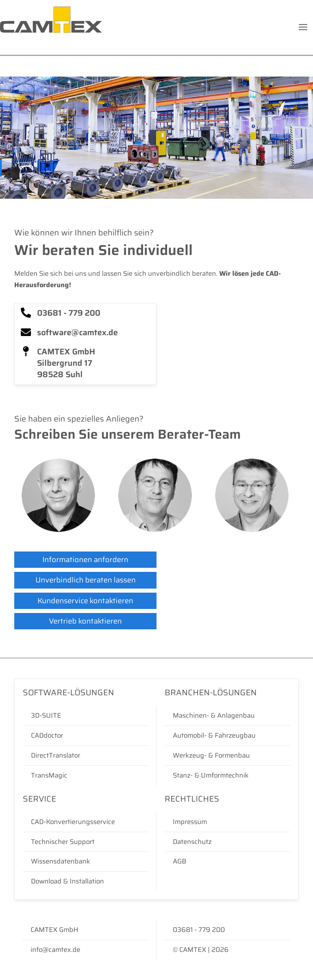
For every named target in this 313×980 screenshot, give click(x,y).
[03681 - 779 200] (85, 313)
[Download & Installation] (85, 881)
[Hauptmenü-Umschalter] (303, 27)
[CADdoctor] (85, 736)
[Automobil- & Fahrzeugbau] (227, 736)
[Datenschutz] (227, 842)
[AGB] (227, 861)
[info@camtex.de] (85, 950)
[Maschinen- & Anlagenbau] (227, 716)
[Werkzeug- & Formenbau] (227, 756)
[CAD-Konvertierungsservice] (85, 822)
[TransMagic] (85, 776)
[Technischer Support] (85, 842)
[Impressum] (227, 822)
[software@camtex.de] (85, 333)
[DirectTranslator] (85, 756)
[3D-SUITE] (85, 716)
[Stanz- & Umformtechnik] (227, 776)
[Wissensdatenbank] (85, 861)
